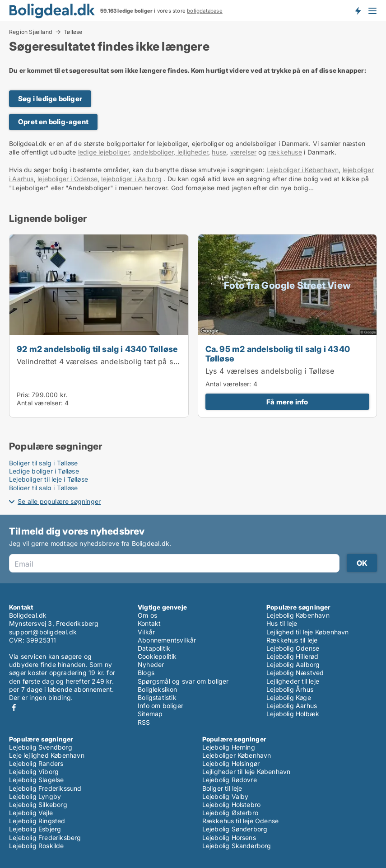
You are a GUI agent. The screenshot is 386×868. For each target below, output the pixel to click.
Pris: (24, 395)
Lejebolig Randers (36, 763)
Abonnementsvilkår (167, 640)
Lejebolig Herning (229, 747)
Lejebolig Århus (290, 689)
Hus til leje (282, 623)
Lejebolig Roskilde (37, 846)
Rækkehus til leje (292, 640)
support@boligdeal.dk (43, 632)
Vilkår (146, 632)
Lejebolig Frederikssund (45, 788)
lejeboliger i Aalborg (131, 179)
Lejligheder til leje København (246, 772)
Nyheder (151, 664)
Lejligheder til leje (293, 681)
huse (219, 152)
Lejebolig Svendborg (41, 747)
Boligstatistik (157, 697)
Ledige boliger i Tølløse (44, 471)
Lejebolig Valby (226, 796)
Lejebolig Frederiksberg (45, 838)
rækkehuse (285, 152)
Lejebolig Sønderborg (235, 829)
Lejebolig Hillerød (293, 656)
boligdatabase (205, 11)
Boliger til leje (222, 788)
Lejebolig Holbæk (293, 714)
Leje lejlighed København (47, 755)
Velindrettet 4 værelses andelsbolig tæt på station (105, 361)
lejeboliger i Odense (67, 179)
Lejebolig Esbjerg (35, 829)
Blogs (146, 673)
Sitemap (150, 714)
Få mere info (287, 402)
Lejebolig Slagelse (37, 780)
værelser (244, 152)
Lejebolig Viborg (34, 772)
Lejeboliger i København (303, 170)
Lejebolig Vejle (31, 813)
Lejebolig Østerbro (230, 813)
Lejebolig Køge (289, 697)
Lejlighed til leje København (308, 632)
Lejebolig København (298, 615)
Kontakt (149, 623)
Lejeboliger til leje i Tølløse (49, 479)
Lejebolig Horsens (229, 838)
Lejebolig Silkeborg (38, 805)
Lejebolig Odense (293, 648)
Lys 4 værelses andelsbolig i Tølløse (270, 371)
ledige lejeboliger (104, 152)
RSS (144, 722)
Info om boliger (160, 706)
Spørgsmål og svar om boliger (183, 681)
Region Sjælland (31, 32)
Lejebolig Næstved (295, 673)
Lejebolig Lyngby (35, 796)
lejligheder (192, 152)
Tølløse (73, 32)
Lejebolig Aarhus (292, 706)
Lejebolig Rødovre (230, 780)
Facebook (14, 707)
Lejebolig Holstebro (232, 805)
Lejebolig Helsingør (231, 763)
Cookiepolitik (157, 656)
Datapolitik (154, 648)
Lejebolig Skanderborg (237, 846)
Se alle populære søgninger (59, 501)
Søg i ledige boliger (50, 99)
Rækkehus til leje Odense (241, 821)
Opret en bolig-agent (53, 122)
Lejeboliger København (237, 755)
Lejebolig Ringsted (37, 821)
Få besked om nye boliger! (358, 10)
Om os (147, 615)
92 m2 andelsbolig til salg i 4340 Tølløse (97, 349)
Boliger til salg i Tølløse (43, 463)
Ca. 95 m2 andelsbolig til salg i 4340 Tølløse (278, 354)
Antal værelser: (40, 403)
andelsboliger (153, 152)
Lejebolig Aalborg (293, 664)
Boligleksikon (158, 689)
